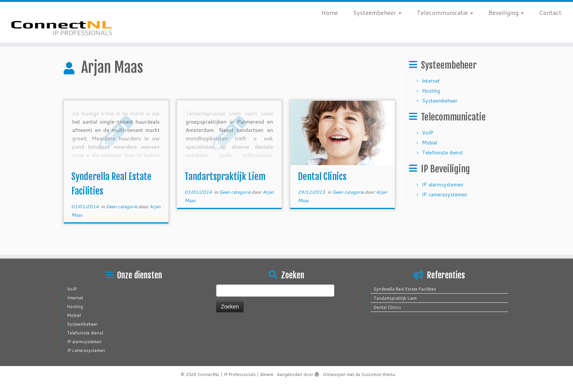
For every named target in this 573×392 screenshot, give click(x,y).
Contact (550, 12)
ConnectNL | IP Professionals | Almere (235, 374)
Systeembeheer (377, 12)
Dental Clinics (322, 177)
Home (330, 12)
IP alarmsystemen (443, 185)
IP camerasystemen (445, 194)
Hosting (431, 91)
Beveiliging (506, 12)
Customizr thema (378, 374)
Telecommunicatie (445, 12)
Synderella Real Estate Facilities (405, 289)
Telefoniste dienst (443, 153)
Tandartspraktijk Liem (225, 177)
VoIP (428, 133)
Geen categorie (122, 206)
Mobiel (430, 143)
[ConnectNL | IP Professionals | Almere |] (66, 22)
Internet (431, 81)
